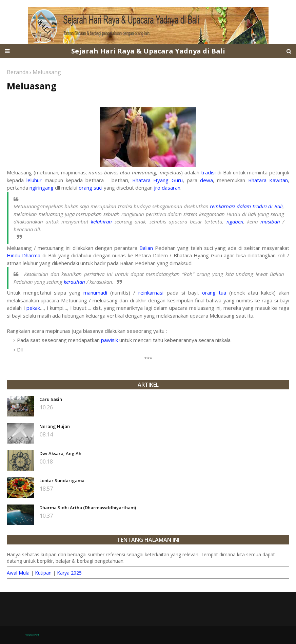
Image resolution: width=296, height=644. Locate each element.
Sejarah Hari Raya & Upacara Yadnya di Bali (148, 51)
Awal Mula (18, 573)
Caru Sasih (51, 399)
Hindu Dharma (24, 255)
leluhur (34, 180)
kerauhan (74, 282)
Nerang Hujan (55, 426)
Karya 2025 (69, 573)
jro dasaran (167, 188)
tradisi (208, 172)
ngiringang (42, 188)
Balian (146, 248)
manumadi (95, 293)
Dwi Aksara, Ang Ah (60, 453)
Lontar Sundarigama (62, 480)
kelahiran (101, 221)
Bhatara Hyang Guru (157, 180)
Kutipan (43, 573)
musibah (270, 221)
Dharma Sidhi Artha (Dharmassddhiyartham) (88, 508)
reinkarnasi (151, 293)
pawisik (110, 340)
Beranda (18, 72)
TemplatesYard (32, 635)
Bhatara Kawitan (268, 180)
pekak (33, 308)
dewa (206, 180)
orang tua (214, 293)
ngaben (235, 221)
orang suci (91, 188)
